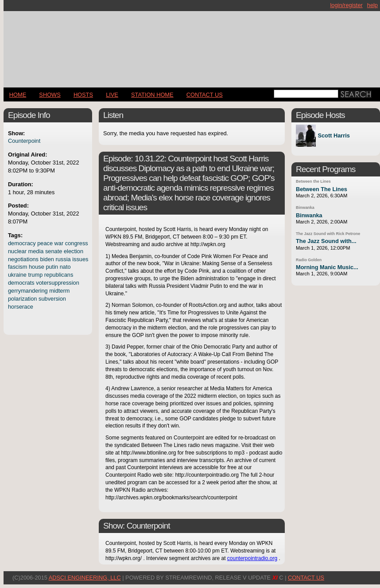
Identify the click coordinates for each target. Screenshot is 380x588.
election (74, 251)
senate (54, 251)
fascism (17, 267)
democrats (21, 283)
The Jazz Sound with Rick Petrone (328, 234)
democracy (22, 243)
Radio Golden (309, 260)
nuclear (17, 251)
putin (52, 267)
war (59, 243)
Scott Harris (334, 136)
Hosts (83, 95)
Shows (50, 95)
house (37, 267)
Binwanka (305, 208)
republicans (59, 275)
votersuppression (57, 283)
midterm (59, 291)
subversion (52, 299)
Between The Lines (322, 189)
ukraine (17, 275)
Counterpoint (24, 141)
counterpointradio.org (252, 558)
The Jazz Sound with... (326, 241)
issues (80, 259)
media (36, 251)
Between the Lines (313, 181)
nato (65, 267)
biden (47, 259)
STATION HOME (152, 95)
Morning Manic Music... (327, 267)
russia (63, 259)
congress (77, 243)
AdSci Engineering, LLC (85, 578)
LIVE (112, 95)
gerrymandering (28, 291)
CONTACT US (205, 95)
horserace (21, 307)
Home (18, 95)
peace (45, 243)
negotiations (23, 259)
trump (36, 275)
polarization (22, 299)
